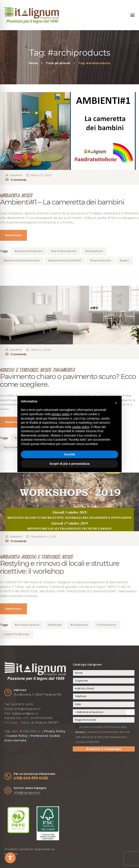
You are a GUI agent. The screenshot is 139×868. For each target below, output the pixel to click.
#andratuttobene (29, 251)
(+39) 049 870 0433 (31, 778)
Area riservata (15, 740)
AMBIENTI (10, 196)
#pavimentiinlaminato (22, 260)
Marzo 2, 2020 (41, 350)
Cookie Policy (17, 736)
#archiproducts (64, 251)
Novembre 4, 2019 (44, 536)
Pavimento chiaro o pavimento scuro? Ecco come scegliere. (68, 380)
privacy (80, 732)
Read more (13, 235)
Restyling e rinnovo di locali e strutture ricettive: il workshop (60, 567)
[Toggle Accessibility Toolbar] (10, 858)
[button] (116, 403)
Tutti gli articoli (58, 63)
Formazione (107, 625)
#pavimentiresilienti (65, 260)
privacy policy (61, 414)
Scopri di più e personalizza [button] (69, 464)
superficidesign (17, 634)
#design (55, 625)
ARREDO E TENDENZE (19, 370)
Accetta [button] (70, 454)
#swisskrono (101, 260)
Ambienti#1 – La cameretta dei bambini (62, 202)
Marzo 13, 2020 (41, 175)
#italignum (94, 251)
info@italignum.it (27, 792)
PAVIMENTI (64, 370)
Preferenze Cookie (45, 736)
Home (33, 63)
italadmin (16, 175)
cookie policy (81, 427)
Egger (124, 260)
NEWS (27, 196)
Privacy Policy (55, 731)
